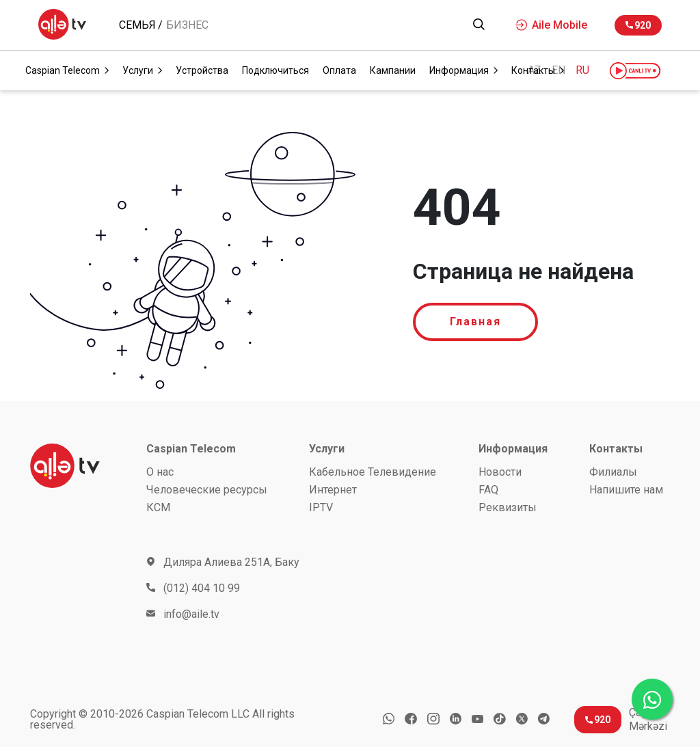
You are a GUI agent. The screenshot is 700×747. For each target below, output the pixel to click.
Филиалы (613, 472)
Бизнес (187, 25)
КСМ (158, 507)
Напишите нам (626, 490)
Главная (475, 322)
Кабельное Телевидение (373, 472)
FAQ (488, 490)
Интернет (333, 490)
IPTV (321, 507)
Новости (500, 472)
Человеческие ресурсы (207, 490)
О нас (160, 472)
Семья (137, 25)
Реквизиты (508, 507)
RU (582, 70)
